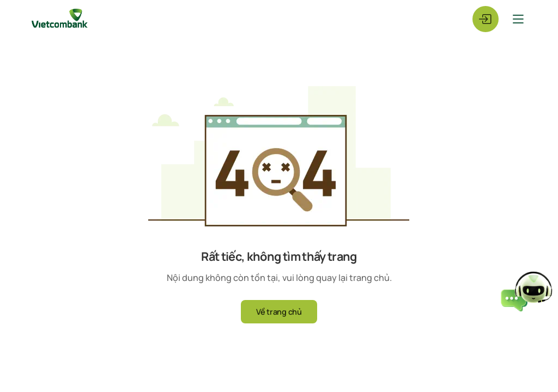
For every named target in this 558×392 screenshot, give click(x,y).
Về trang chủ (279, 312)
